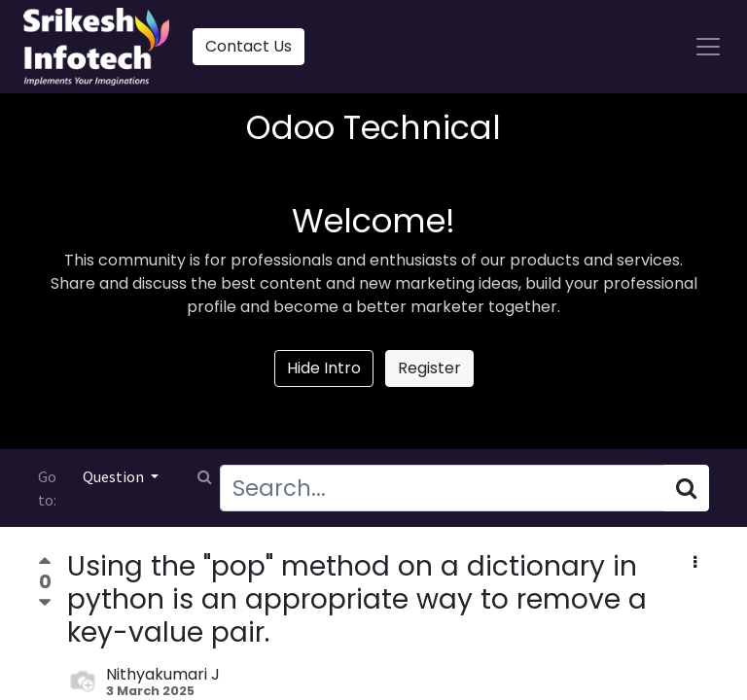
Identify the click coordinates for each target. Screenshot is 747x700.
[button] (695, 563)
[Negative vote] (45, 603)
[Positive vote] (45, 563)
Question (115, 476)
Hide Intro (324, 368)
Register (429, 368)
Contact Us (249, 46)
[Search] (686, 488)
